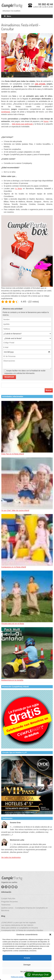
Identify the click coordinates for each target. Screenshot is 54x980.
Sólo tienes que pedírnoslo (22, 124)
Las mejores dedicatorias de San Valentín (17, 925)
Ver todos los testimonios (11, 857)
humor (46, 121)
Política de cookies (17, 977)
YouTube (13, 887)
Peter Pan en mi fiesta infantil (13, 454)
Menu (7, 16)
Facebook (3, 887)
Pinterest (9, 887)
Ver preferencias (27, 971)
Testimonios (6, 905)
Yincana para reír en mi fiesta (13, 624)
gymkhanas (6, 112)
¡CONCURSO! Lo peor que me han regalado (19, 923)
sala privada (40, 84)
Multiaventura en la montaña (12, 680)
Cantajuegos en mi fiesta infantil (14, 567)
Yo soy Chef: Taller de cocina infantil (15, 510)
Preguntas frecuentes (10, 902)
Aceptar (27, 958)
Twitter (6, 887)
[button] (50, 935)
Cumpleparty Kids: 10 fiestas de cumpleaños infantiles (22, 930)
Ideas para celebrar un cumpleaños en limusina (20, 928)
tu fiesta (19, 188)
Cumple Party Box (8, 899)
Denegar (27, 965)
